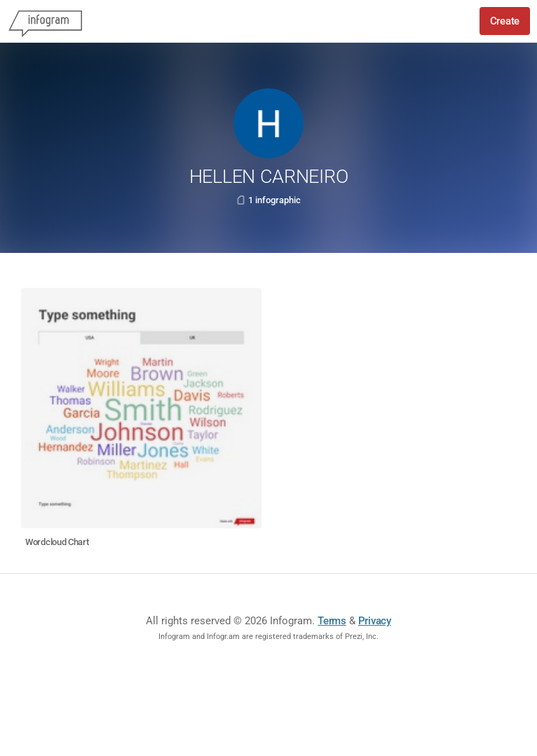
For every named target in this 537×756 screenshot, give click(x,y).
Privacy (375, 621)
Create (505, 21)
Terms (332, 621)
